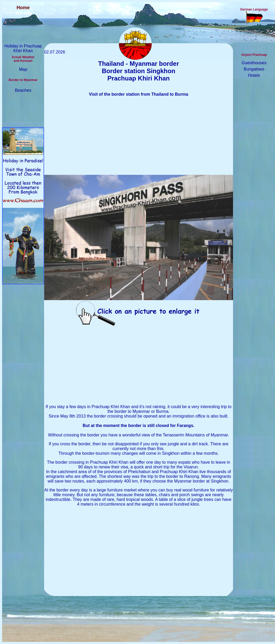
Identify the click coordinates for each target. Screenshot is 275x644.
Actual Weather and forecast (23, 59)
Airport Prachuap (254, 55)
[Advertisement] (139, 138)
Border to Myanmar (23, 80)
